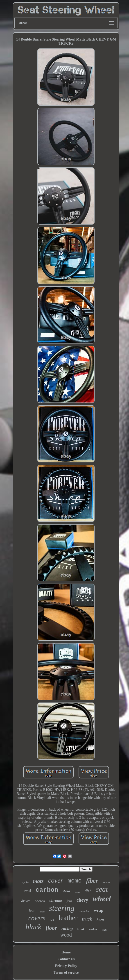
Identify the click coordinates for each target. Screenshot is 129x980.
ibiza (67, 891)
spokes (93, 929)
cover (55, 880)
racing (67, 929)
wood (66, 935)
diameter (84, 911)
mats (38, 881)
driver (26, 901)
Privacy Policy (66, 966)
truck (87, 919)
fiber (92, 881)
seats (104, 930)
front (81, 929)
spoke (25, 882)
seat (102, 889)
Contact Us (66, 959)
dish (88, 891)
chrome (56, 900)
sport (77, 892)
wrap (99, 910)
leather (68, 918)
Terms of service (66, 972)
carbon (47, 890)
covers (37, 918)
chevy (82, 900)
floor (51, 928)
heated (40, 901)
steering (62, 908)
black (33, 927)
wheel (102, 899)
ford (69, 901)
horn (100, 920)
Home (66, 952)
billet (42, 912)
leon (32, 911)
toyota (106, 882)
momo (75, 881)
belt (52, 920)
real (28, 891)
